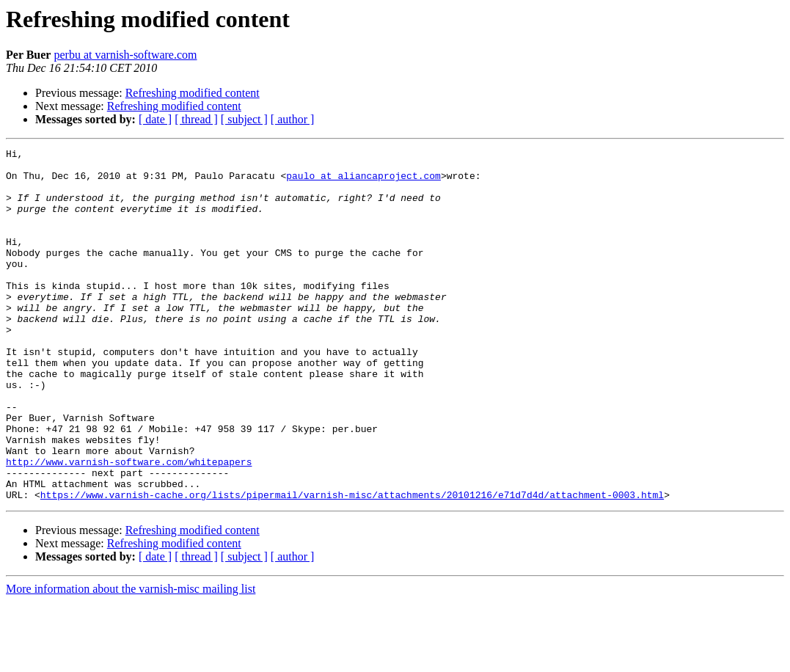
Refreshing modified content (193, 93)
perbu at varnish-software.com (125, 55)
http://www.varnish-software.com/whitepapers (129, 525)
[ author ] (293, 119)
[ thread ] (196, 119)
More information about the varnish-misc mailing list (131, 659)
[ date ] (155, 119)
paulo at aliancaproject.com (363, 182)
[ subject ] (244, 119)
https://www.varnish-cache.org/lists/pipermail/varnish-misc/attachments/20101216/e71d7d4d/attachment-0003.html (352, 565)
